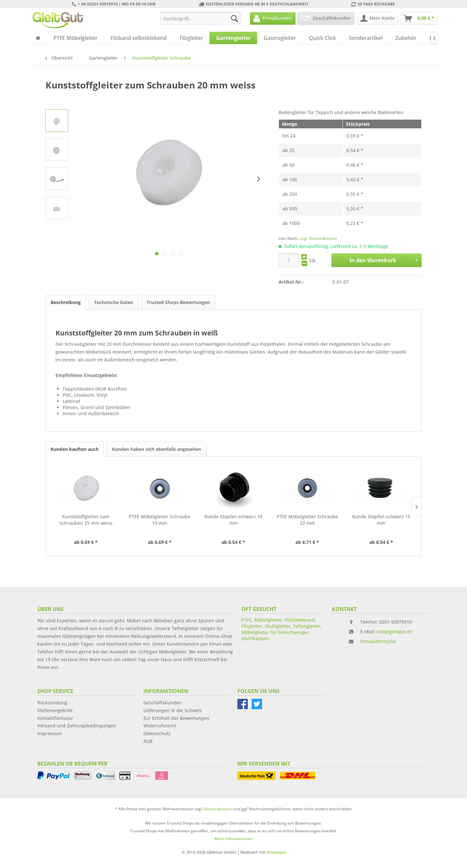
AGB (148, 741)
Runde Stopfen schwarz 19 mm (233, 520)
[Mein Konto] (378, 18)
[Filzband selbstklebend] (139, 38)
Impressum (50, 733)
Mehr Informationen (233, 839)
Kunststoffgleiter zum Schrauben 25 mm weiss (86, 520)
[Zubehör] (406, 38)
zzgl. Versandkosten (319, 238)
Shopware (276, 852)
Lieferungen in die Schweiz (173, 710)
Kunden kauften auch (75, 449)
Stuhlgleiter (278, 626)
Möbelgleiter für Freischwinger (275, 632)
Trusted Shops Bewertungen (178, 302)
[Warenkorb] (419, 18)
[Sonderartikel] (366, 38)
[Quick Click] (323, 38)
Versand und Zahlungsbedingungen (77, 726)
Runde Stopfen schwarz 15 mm (381, 520)
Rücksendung (52, 703)
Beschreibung (66, 302)
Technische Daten (114, 302)
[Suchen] (234, 18)
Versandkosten (218, 809)
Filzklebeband (300, 620)
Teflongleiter (307, 626)
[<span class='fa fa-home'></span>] (38, 38)
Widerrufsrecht (160, 726)
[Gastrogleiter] (280, 38)
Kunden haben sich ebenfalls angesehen (156, 449)
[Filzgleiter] (191, 38)
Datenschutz (157, 733)
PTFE (246, 620)
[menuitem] (201, 18)
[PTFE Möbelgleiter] (76, 38)
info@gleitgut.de (395, 632)
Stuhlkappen (255, 638)
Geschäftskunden (162, 703)
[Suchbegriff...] (201, 18)
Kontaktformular (378, 641)
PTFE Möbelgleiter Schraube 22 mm (307, 520)
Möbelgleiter (268, 620)
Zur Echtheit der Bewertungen (176, 718)
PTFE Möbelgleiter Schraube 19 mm (160, 520)
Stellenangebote (55, 710)
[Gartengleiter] (233, 38)
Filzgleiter (252, 626)
